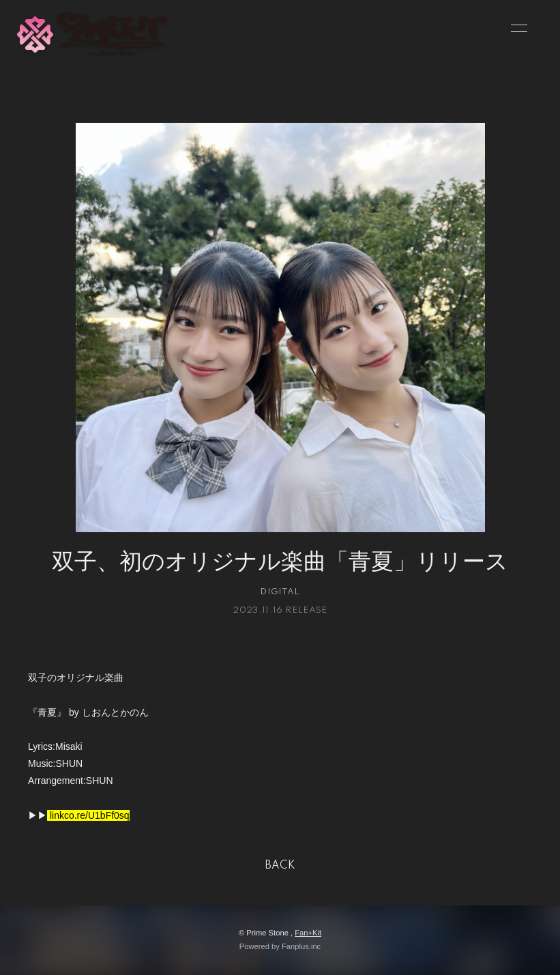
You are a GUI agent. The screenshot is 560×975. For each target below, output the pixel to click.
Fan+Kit (308, 933)
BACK (280, 866)
